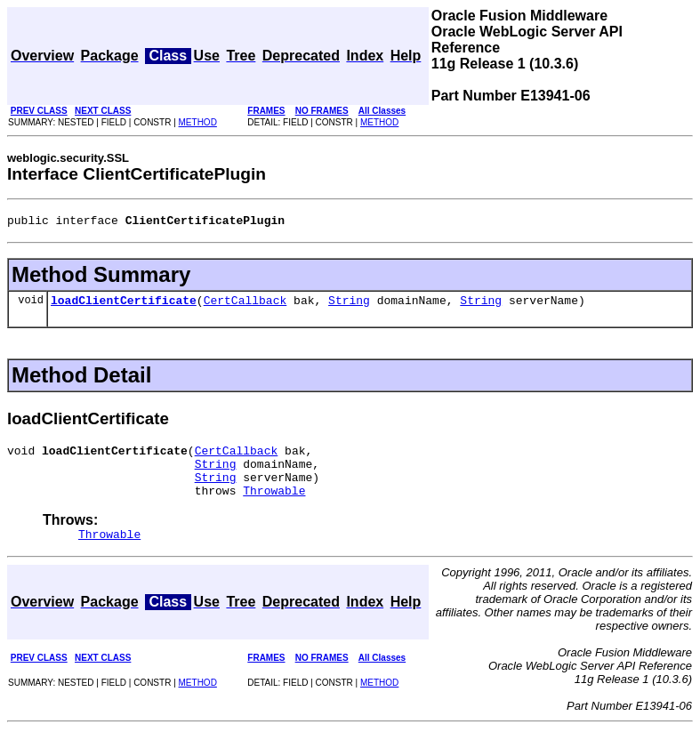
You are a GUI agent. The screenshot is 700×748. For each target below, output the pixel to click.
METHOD (198, 122)
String (349, 305)
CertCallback (245, 305)
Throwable (274, 506)
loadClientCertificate (124, 305)
